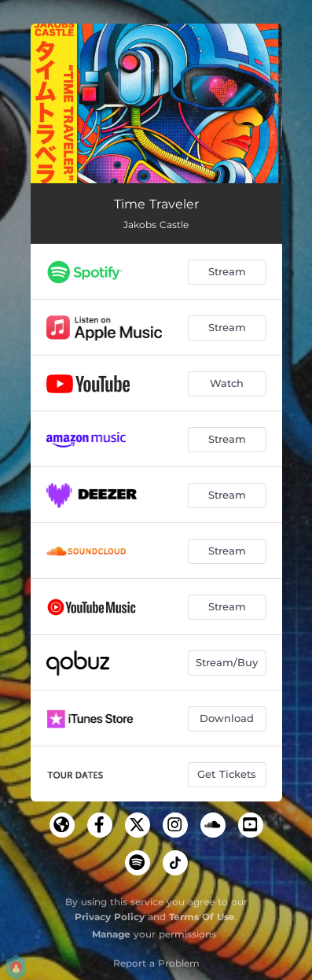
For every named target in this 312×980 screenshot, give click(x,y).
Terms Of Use (202, 917)
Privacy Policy (110, 917)
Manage (111, 934)
